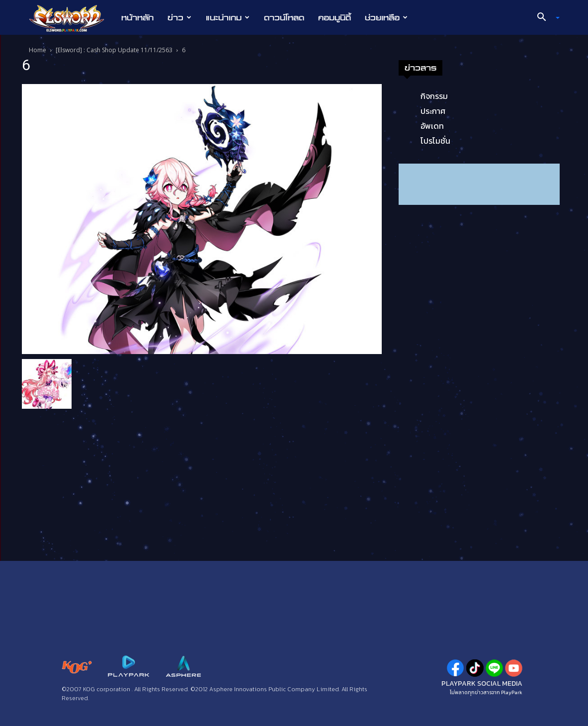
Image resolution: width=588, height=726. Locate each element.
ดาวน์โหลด (284, 17)
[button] (544, 18)
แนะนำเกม (228, 17)
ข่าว (179, 17)
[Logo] (72, 18)
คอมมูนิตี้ (335, 17)
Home (38, 50)
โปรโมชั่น (435, 141)
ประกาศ (433, 111)
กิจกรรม (434, 96)
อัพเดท (432, 126)
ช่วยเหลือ (386, 17)
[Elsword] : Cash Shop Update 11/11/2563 (114, 50)
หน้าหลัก (137, 17)
